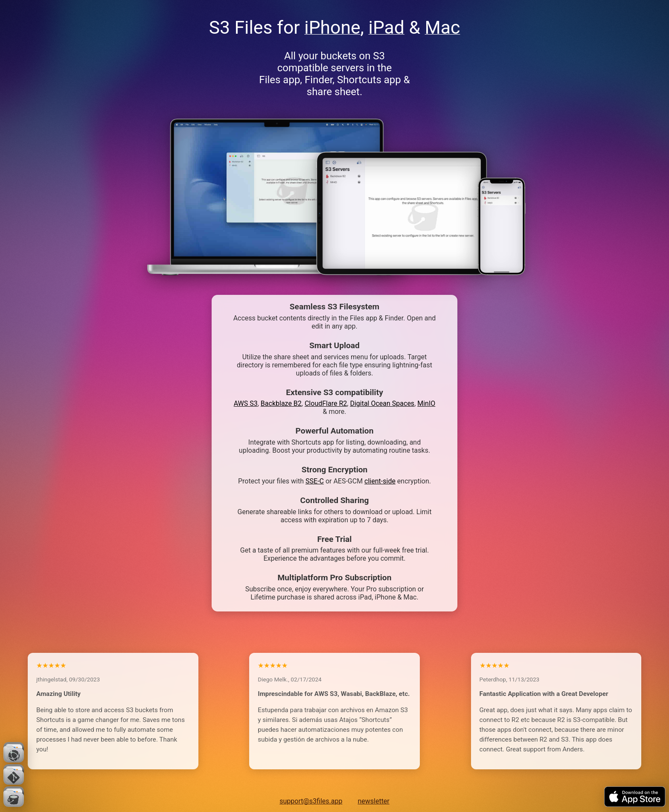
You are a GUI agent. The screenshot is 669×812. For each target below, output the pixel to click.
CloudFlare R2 (326, 403)
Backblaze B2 (281, 403)
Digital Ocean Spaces (382, 403)
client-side (380, 481)
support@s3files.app (311, 801)
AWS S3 (246, 403)
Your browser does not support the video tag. (402, 213)
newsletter (373, 801)
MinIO (426, 403)
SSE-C (315, 481)
